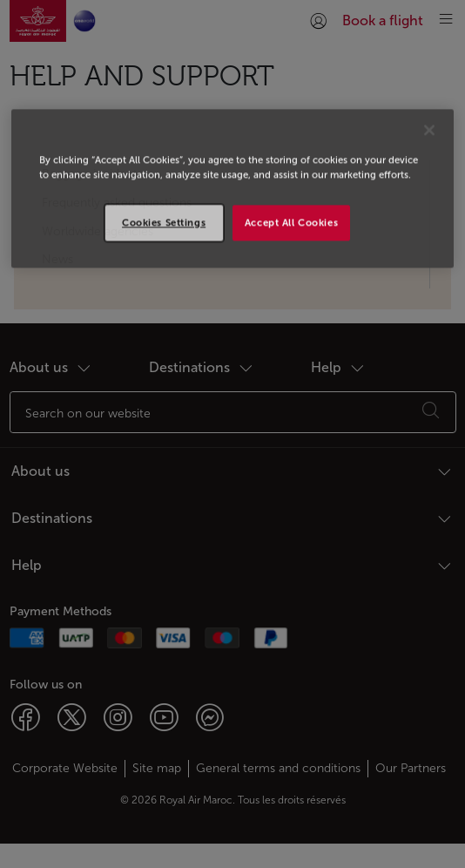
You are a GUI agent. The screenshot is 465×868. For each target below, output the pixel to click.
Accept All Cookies (291, 222)
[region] (232, 189)
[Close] (429, 131)
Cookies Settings (164, 222)
